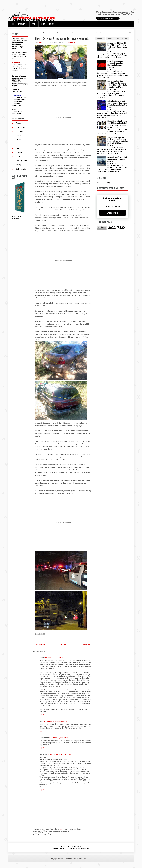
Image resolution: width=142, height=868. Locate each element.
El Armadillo (21, 127)
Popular (100, 38)
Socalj (19, 165)
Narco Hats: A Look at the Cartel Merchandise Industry (118, 122)
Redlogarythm (21, 161)
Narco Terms (23, 24)
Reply (42, 714)
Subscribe (113, 213)
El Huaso (19, 131)
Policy (52, 24)
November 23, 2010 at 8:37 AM (61, 738)
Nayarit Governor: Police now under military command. (62, 38)
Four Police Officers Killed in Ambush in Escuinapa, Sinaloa (117, 159)
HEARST (19, 140)
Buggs (19, 123)
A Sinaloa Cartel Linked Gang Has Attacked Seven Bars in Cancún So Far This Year (117, 104)
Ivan (18, 148)
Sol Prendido (21, 169)
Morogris (20, 152)
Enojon (19, 136)
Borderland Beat (70, 859)
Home (12, 24)
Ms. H (18, 156)
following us (84, 848)
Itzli (17, 144)
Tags (110, 38)
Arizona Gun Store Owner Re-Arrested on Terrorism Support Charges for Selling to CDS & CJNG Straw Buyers (118, 141)
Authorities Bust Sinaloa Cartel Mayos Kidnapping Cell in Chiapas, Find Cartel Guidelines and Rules (117, 84)
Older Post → (87, 645)
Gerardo (40, 42)
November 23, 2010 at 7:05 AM (56, 721)
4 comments (70, 42)
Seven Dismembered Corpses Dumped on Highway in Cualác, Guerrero (115, 64)
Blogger (89, 859)
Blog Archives (122, 38)
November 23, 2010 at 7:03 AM (56, 658)
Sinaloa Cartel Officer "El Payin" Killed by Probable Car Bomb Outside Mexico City (117, 46)
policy (18, 109)
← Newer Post (39, 645)
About (43, 24)
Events (34, 24)
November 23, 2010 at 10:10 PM (59, 754)
